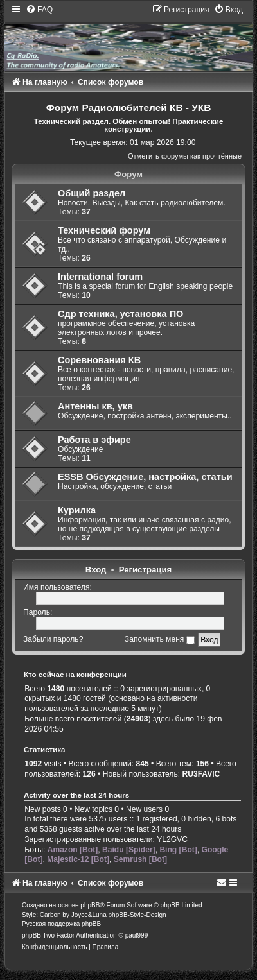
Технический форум (104, 230)
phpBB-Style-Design (137, 915)
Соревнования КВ (99, 360)
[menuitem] (39, 10)
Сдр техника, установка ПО (120, 314)
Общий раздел (92, 193)
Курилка (77, 510)
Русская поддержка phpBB (61, 924)
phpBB (90, 905)
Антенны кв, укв (95, 406)
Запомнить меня (160, 639)
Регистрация (146, 570)
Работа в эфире (94, 440)
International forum (100, 277)
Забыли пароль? (53, 639)
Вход (96, 570)
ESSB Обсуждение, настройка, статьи (145, 477)
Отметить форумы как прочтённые (185, 156)
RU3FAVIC (201, 774)
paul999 (137, 935)
